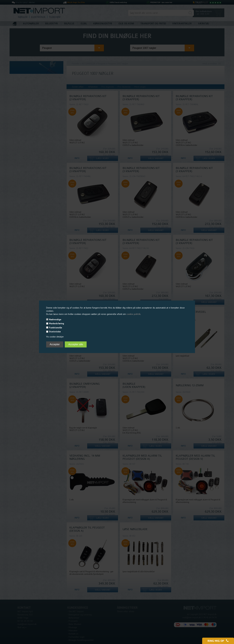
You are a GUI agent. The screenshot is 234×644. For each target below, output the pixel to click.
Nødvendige (55, 319)
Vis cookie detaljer (55, 337)
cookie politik (133, 314)
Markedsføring (57, 323)
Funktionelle (56, 328)
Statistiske (55, 332)
